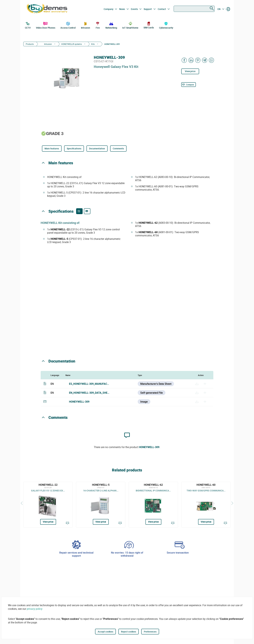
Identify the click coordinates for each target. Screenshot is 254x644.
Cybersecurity (166, 25)
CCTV (28, 25)
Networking (111, 25)
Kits (93, 44)
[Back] (22, 503)
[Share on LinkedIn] (191, 60)
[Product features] (79, 211)
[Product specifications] (87, 211)
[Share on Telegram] (205, 60)
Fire (98, 25)
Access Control (68, 25)
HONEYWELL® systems (72, 44)
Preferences (150, 632)
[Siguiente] (232, 503)
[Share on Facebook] (184, 60)
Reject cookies (129, 632)
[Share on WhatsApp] (212, 60)
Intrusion (86, 25)
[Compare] (189, 85)
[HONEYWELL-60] (206, 505)
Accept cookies (105, 632)
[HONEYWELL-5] (101, 505)
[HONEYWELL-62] (153, 505)
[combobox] (194, 9)
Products (30, 44)
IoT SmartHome (130, 25)
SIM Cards (149, 25)
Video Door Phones (46, 25)
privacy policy (35, 609)
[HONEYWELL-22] (48, 505)
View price (190, 71)
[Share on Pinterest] (198, 60)
